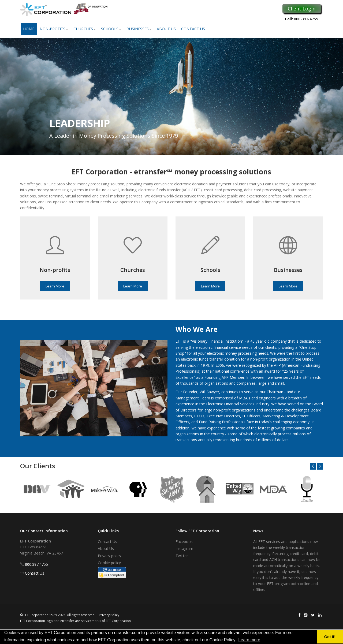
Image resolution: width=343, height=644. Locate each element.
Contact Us (193, 29)
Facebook (184, 542)
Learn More (55, 286)
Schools (111, 29)
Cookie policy (109, 563)
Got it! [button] (330, 637)
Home (29, 29)
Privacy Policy (109, 615)
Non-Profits (54, 29)
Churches (85, 29)
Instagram (184, 548)
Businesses (139, 29)
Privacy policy (109, 556)
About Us (166, 29)
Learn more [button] (249, 640)
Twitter (182, 556)
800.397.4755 (36, 564)
